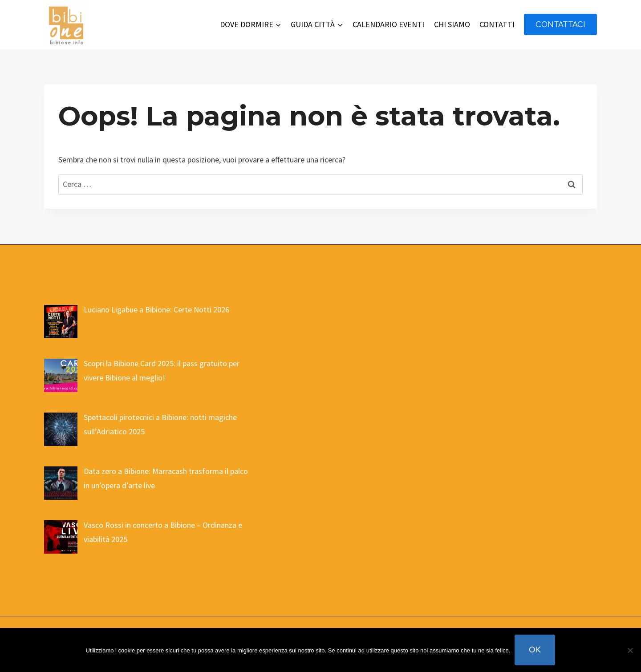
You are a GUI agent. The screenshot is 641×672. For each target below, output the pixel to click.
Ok (535, 650)
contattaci (560, 24)
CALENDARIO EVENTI (388, 24)
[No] (630, 650)
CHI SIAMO (452, 24)
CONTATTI (497, 24)
